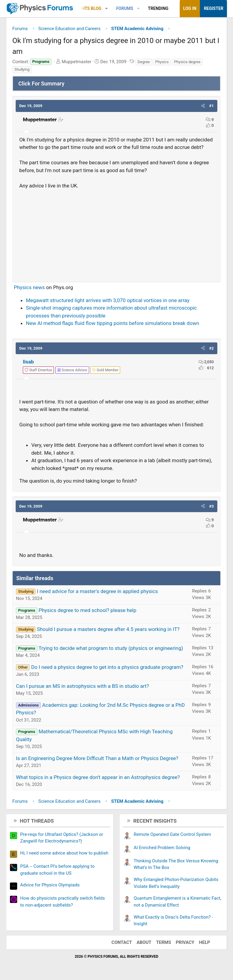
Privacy (185, 942)
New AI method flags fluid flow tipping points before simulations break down (113, 323)
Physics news (29, 287)
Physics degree (187, 62)
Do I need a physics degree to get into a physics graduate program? (107, 667)
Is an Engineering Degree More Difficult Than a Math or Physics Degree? (97, 758)
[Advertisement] (116, 233)
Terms (163, 942)
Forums (125, 8)
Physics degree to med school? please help (87, 610)
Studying (22, 69)
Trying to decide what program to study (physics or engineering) (111, 648)
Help (205, 942)
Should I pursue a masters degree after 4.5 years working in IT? (108, 629)
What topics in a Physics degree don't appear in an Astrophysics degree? (98, 777)
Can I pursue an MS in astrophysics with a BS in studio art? (82, 686)
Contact (122, 942)
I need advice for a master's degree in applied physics (98, 591)
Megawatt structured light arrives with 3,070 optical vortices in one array (108, 300)
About (144, 942)
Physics (162, 62)
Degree (144, 62)
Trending (158, 8)
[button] (106, 9)
